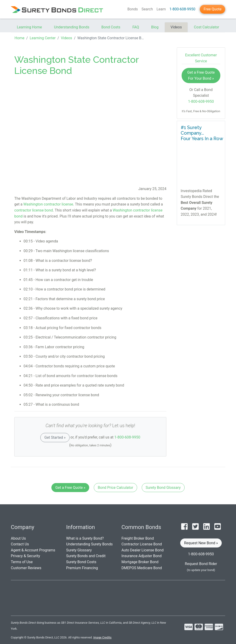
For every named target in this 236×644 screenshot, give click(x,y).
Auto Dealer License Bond (143, 550)
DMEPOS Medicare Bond (142, 568)
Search (147, 9)
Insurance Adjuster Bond (142, 556)
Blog (155, 27)
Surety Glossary (79, 550)
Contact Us (20, 544)
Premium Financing (82, 568)
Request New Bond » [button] (201, 543)
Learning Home (29, 27)
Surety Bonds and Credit (86, 556)
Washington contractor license (48, 204)
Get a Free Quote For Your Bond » (201, 75)
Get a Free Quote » (70, 488)
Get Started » (55, 437)
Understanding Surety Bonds (89, 544)
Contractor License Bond (142, 544)
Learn (161, 9)
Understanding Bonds (72, 27)
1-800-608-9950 (182, 9)
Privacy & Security (25, 556)
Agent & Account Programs (33, 550)
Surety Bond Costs (81, 562)
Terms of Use (22, 562)
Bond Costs (111, 27)
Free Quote (212, 9)
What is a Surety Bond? (85, 538)
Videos (176, 27)
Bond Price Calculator (115, 488)
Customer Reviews (26, 568)
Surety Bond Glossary (163, 488)
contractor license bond (34, 210)
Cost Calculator (206, 27)
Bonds (133, 9)
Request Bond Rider (201, 564)
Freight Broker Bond (138, 538)
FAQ (136, 27)
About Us (18, 538)
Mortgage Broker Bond (140, 562)
